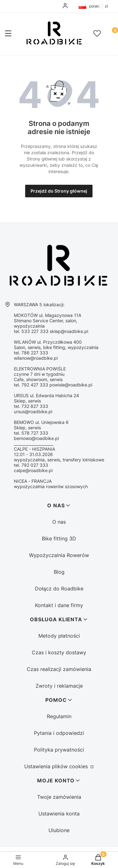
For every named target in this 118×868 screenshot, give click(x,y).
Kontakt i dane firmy (59, 605)
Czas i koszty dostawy (59, 652)
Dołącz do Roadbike (59, 589)
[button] (8, 34)
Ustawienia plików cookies (57, 766)
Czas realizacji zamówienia (59, 669)
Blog (59, 572)
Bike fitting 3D (59, 538)
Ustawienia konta (59, 814)
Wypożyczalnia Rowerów (59, 555)
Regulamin (59, 716)
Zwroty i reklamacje (59, 686)
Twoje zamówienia (59, 797)
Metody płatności (59, 636)
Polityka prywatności (59, 750)
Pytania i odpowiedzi (59, 733)
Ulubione (59, 830)
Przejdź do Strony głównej (59, 191)
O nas (59, 522)
